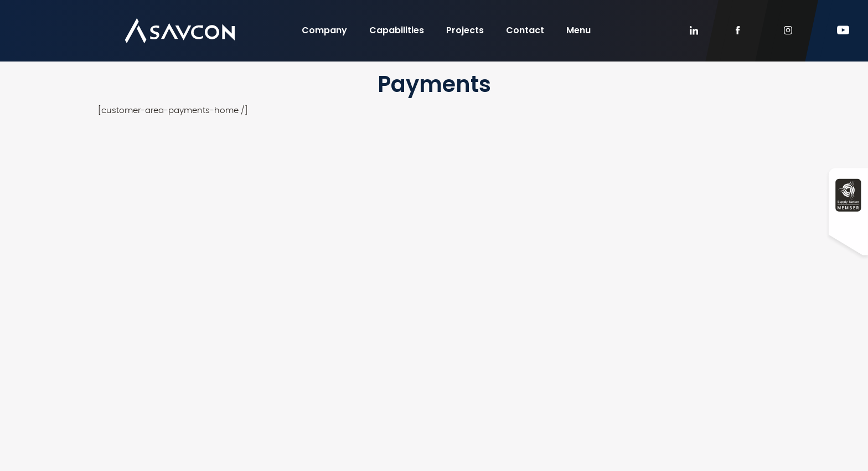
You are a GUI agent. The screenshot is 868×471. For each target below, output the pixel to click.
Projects (465, 30)
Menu (578, 30)
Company (324, 30)
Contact (525, 30)
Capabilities (397, 30)
